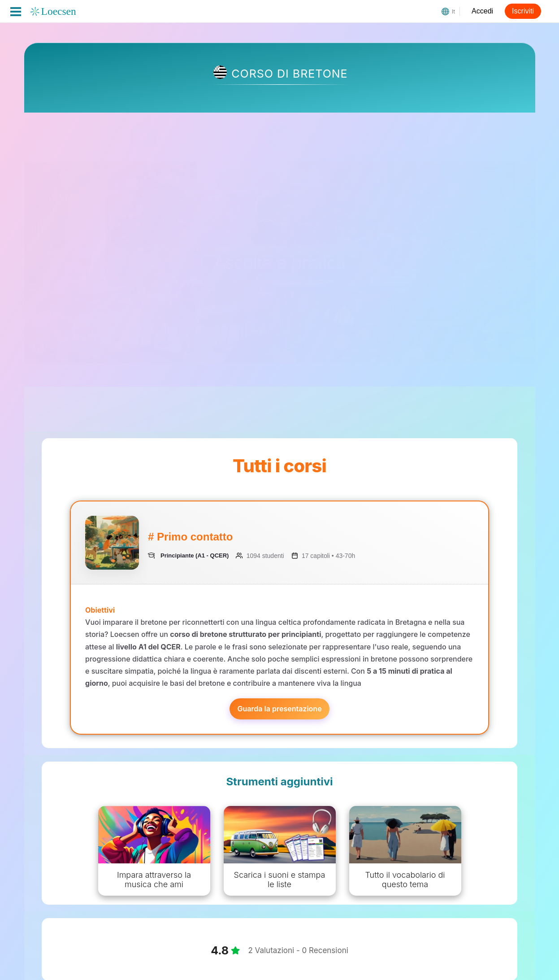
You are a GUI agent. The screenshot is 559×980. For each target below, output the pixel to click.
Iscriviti (523, 11)
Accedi (482, 11)
